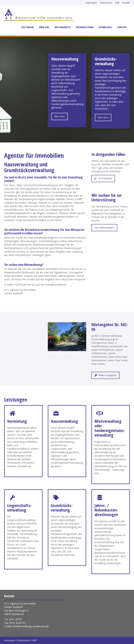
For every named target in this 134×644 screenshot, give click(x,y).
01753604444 (103, 179)
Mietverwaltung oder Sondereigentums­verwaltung (110, 428)
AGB (117, 3)
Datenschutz (106, 3)
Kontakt (126, 3)
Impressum (91, 3)
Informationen (85, 27)
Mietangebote (63, 27)
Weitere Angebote (106, 375)
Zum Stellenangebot (104, 228)
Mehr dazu (59, 116)
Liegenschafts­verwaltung (19, 508)
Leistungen (28, 27)
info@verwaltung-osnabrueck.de (31, 626)
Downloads (105, 27)
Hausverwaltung (64, 421)
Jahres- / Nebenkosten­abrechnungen (106, 510)
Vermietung (17, 421)
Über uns (44, 27)
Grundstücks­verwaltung (62, 508)
